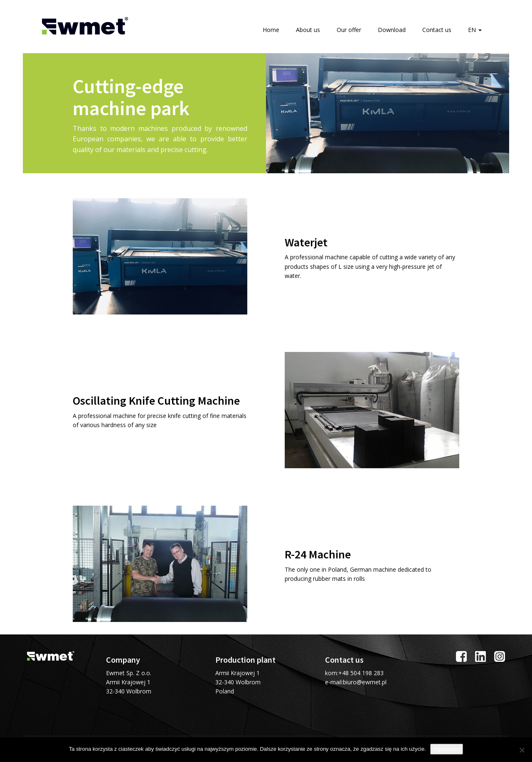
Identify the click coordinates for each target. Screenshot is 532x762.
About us (308, 30)
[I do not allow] (522, 750)
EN (475, 30)
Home (271, 30)
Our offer (349, 30)
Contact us (437, 30)
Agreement (447, 749)
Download (392, 30)
